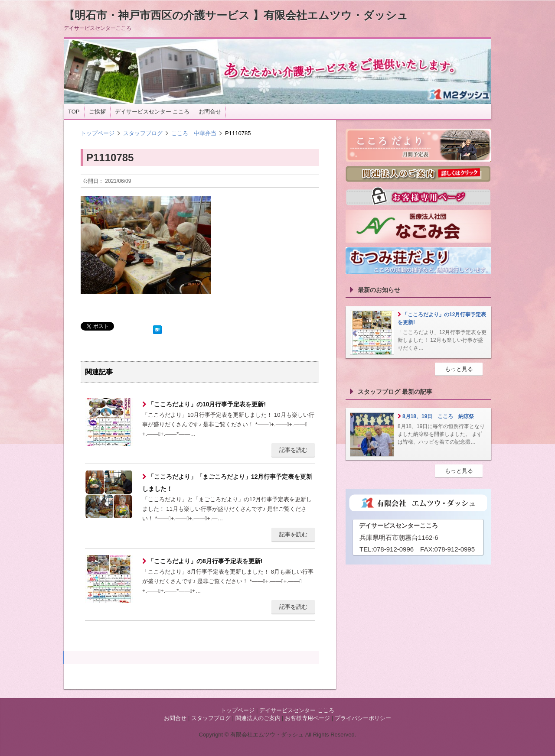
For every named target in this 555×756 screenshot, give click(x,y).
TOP (74, 112)
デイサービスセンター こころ (152, 112)
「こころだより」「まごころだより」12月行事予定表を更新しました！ (227, 483)
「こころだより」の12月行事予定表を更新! (442, 318)
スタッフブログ (143, 133)
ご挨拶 (97, 112)
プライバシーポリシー (363, 718)
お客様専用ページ (307, 718)
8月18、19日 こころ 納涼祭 (438, 416)
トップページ (98, 133)
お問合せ (210, 112)
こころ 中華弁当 (194, 133)
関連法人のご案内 (258, 718)
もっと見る (459, 369)
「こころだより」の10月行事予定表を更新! (206, 404)
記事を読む (293, 450)
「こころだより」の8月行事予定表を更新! (204, 561)
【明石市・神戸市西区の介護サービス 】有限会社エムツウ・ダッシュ (236, 15)
